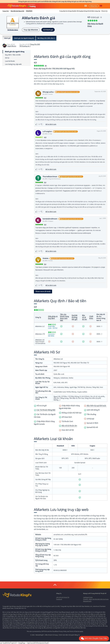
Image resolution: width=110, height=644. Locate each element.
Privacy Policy (63, 631)
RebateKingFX (87, 601)
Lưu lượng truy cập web (13, 64)
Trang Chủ (6, 11)
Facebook (59, 599)
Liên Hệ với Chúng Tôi (63, 597)
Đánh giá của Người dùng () (24, 38)
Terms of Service (75, 631)
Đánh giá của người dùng (15, 52)
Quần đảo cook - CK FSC (53, 327)
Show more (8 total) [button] (43, 291)
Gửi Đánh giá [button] (48, 30)
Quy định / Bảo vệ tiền (13, 55)
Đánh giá (7, 38)
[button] (101, 6)
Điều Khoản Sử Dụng (51, 635)
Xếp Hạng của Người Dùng (95, 25)
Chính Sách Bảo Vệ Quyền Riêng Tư (69, 635)
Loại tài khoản (10, 61)
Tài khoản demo (13, 30)
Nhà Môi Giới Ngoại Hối (17, 11)
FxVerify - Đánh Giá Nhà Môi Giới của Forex (96, 599)
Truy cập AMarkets (31, 30)
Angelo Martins (12, 46)
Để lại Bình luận (51, 124)
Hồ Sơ (7, 58)
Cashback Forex (88, 597)
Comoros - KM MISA (52, 335)
